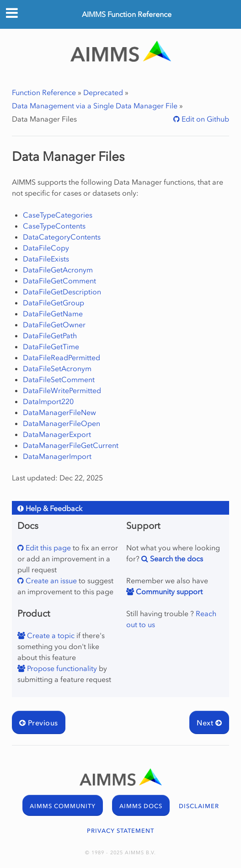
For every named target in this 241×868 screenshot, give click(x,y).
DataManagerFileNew (59, 412)
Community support (168, 591)
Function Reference (44, 92)
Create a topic (50, 635)
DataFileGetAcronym (58, 270)
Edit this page (47, 548)
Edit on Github (204, 119)
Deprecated (103, 92)
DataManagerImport (57, 456)
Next (209, 723)
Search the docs (176, 559)
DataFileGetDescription (62, 292)
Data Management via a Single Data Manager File (95, 106)
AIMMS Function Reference (127, 14)
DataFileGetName (53, 314)
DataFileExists (46, 259)
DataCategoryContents (62, 237)
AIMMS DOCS (141, 806)
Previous (39, 723)
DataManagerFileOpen (62, 423)
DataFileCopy (46, 248)
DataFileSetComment (59, 379)
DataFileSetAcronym (57, 368)
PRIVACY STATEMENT (120, 831)
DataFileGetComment (59, 281)
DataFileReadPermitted (62, 357)
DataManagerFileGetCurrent (71, 445)
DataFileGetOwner (54, 325)
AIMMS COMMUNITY (63, 806)
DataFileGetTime (51, 346)
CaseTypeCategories (58, 215)
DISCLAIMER (199, 806)
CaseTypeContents (54, 226)
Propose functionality (61, 668)
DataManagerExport (57, 434)
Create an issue (50, 580)
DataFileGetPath (50, 335)
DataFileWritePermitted (62, 390)
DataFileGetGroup (54, 303)
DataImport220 (48, 401)
